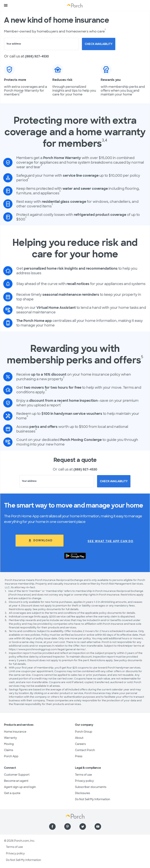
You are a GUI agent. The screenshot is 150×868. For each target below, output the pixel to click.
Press (79, 756)
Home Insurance (15, 732)
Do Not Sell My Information (93, 799)
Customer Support (17, 775)
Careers (80, 744)
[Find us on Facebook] (52, 827)
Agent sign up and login (20, 787)
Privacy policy (84, 781)
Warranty (10, 738)
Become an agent (16, 781)
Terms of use (83, 775)
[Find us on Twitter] (83, 827)
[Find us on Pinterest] (68, 827)
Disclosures (82, 793)
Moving (9, 744)
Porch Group (84, 732)
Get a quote (12, 793)
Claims (9, 750)
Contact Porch (85, 750)
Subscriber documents (91, 787)
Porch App (11, 756)
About (79, 738)
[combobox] (41, 44)
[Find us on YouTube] (98, 827)
